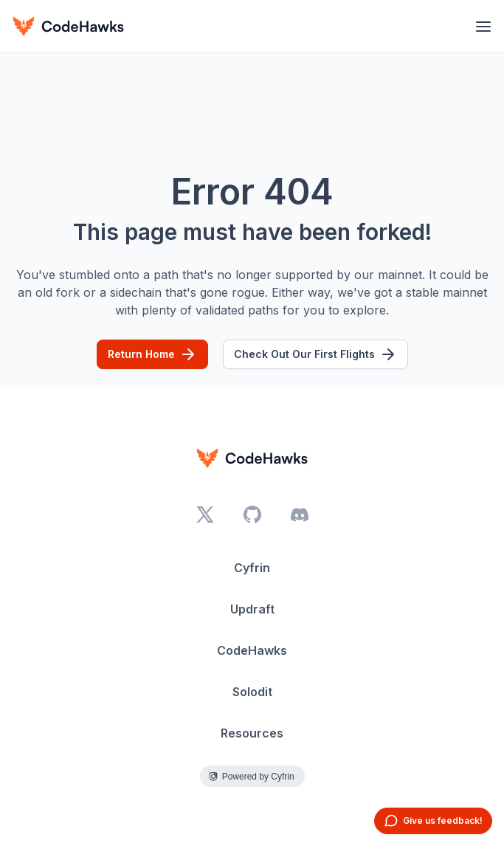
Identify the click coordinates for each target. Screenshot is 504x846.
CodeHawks (252, 650)
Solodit (252, 692)
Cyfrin (252, 568)
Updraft (252, 609)
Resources (252, 733)
